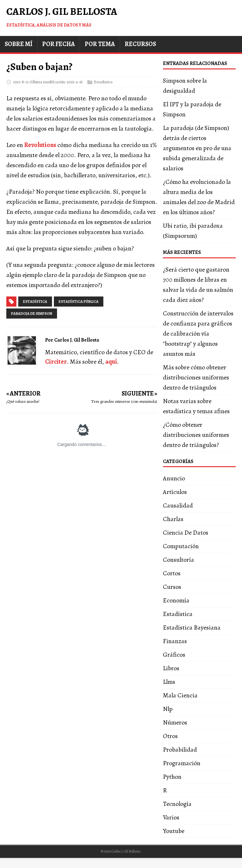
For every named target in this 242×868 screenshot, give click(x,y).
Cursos (172, 587)
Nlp (168, 709)
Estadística (103, 82)
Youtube (174, 831)
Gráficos (174, 655)
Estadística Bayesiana (192, 628)
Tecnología (177, 804)
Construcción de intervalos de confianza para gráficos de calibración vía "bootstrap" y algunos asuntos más (198, 334)
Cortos (172, 573)
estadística (35, 302)
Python (172, 777)
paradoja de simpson (32, 314)
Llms (169, 682)
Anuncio (174, 478)
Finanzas (175, 641)
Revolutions (40, 145)
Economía (176, 600)
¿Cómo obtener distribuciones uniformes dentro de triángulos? (196, 435)
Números (175, 722)
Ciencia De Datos (186, 533)
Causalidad (178, 505)
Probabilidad (180, 750)
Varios (171, 817)
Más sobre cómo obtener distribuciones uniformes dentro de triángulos (196, 377)
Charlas (173, 519)
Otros (170, 736)
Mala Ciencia (180, 695)
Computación (181, 546)
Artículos (175, 492)
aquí (111, 362)
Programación (182, 763)
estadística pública (79, 302)
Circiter (56, 362)
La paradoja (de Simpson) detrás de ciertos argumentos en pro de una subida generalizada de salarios (197, 148)
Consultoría (179, 560)
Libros (171, 668)
